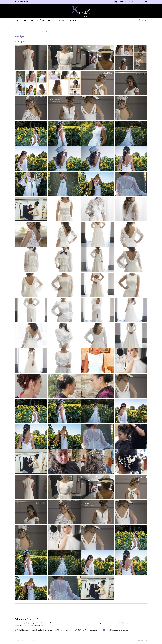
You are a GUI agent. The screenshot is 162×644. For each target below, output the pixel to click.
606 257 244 (95, 630)
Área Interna (46, 641)
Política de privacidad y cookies (32, 641)
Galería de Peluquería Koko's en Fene (27, 32)
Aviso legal (18, 641)
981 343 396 (83, 630)
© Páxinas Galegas (141, 641)
